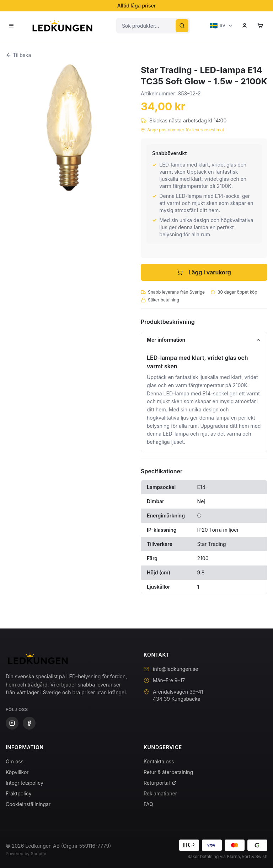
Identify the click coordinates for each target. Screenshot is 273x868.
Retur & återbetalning (168, 772)
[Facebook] (29, 723)
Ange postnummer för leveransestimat (182, 130)
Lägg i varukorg (204, 272)
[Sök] (182, 26)
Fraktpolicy (19, 793)
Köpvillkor (17, 772)
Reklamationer (160, 793)
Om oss (15, 761)
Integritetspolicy (25, 783)
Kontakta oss (159, 761)
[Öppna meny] (11, 26)
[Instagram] (12, 723)
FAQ (148, 804)
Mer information (204, 340)
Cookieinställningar (28, 804)
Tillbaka (18, 55)
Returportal (160, 783)
